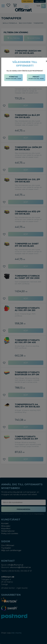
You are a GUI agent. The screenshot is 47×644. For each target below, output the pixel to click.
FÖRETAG (13, 78)
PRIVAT (36, 78)
